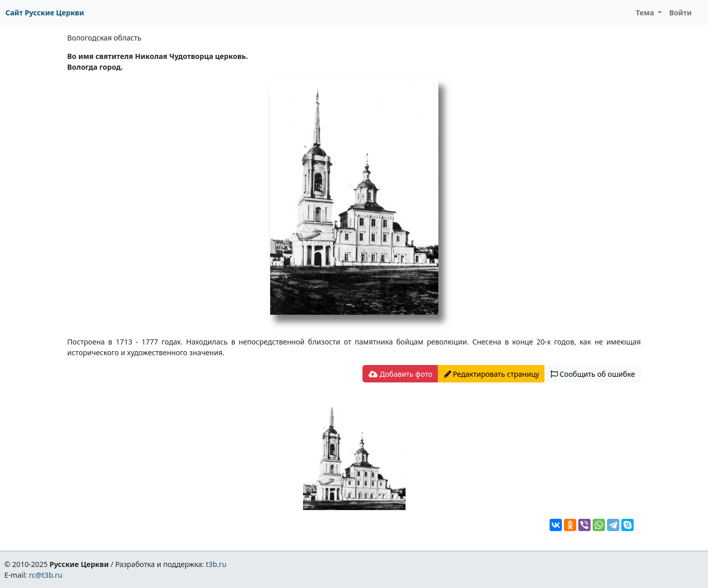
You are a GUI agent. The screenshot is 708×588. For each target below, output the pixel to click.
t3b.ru (216, 564)
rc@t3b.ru (46, 575)
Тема (646, 13)
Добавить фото (400, 374)
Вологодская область (104, 38)
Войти (680, 13)
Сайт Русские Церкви (45, 13)
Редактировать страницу (492, 374)
